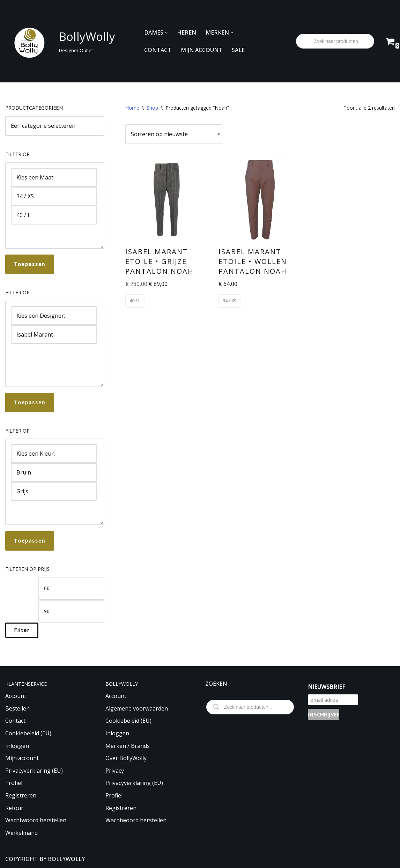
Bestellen (17, 708)
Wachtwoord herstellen (36, 820)
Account (16, 696)
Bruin (54, 472)
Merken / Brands (128, 746)
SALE (238, 50)
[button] (166, 33)
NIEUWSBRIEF (327, 687)
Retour (14, 808)
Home (132, 108)
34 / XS (54, 196)
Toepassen (30, 264)
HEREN (187, 32)
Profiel (14, 783)
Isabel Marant (54, 334)
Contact (15, 721)
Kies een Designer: (54, 316)
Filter (22, 630)
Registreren (21, 795)
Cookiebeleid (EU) (28, 733)
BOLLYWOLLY (66, 859)
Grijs (54, 491)
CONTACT (158, 50)
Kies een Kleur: (54, 454)
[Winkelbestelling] (174, 134)
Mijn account (22, 758)
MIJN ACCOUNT (202, 50)
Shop (152, 108)
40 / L (54, 215)
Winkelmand (21, 833)
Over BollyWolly (126, 758)
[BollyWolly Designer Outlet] (58, 41)
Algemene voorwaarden (137, 708)
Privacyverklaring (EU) (34, 771)
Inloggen (17, 746)
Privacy (115, 771)
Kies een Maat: (54, 177)
